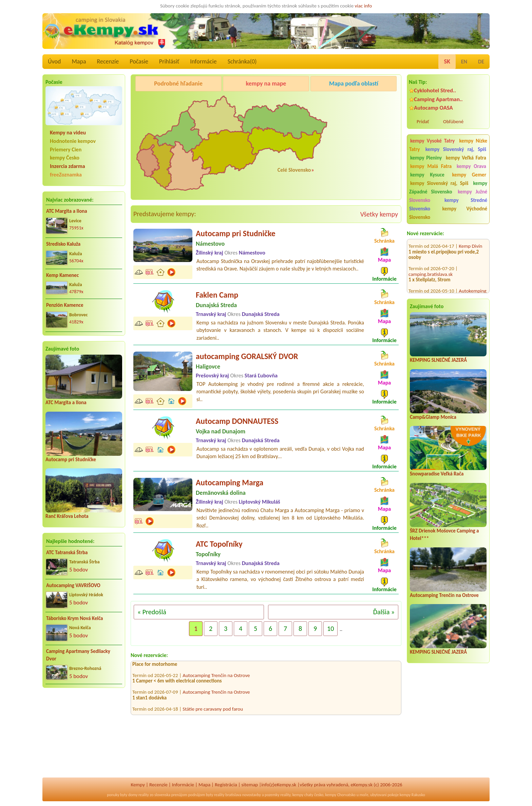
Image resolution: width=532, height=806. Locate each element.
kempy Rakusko (412, 795)
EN (464, 62)
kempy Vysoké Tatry (432, 141)
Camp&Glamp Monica (433, 417)
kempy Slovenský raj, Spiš (456, 149)
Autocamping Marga (230, 482)
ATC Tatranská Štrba (67, 552)
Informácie (203, 61)
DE (481, 62)
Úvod (54, 61)
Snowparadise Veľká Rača (437, 474)
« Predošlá (152, 612)
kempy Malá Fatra (431, 166)
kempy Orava (471, 166)
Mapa (79, 61)
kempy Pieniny (426, 158)
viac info (364, 6)
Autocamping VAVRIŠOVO (73, 585)
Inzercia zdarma (68, 166)
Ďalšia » (384, 612)
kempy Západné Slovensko (448, 188)
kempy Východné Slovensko (448, 213)
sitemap (250, 785)
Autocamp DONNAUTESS (237, 421)
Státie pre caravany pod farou (213, 712)
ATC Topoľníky (219, 544)
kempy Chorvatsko (340, 795)
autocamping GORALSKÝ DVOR (247, 356)
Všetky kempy (379, 214)
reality (144, 795)
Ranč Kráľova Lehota (67, 516)
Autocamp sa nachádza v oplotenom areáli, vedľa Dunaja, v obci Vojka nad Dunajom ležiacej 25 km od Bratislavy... (280, 453)
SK (447, 61)
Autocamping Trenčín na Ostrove (444, 595)
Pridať (423, 121)
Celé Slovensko (294, 170)
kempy (298, 795)
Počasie (139, 61)
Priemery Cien (66, 149)
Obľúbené (453, 121)
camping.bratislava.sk (431, 267)
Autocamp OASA (433, 108)
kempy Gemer (469, 175)
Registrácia (226, 785)
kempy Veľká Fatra (466, 158)
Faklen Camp (217, 295)
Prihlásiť (169, 61)
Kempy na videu (68, 133)
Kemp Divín (470, 239)
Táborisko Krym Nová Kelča (75, 618)
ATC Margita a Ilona (67, 211)
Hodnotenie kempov (73, 141)
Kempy (138, 785)
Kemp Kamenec (62, 275)
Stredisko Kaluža (63, 244)
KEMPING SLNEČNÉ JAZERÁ (438, 360)
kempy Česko (65, 158)
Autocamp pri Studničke (71, 460)
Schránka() (242, 61)
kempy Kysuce (427, 175)
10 (330, 629)
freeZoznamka (66, 175)
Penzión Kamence (65, 305)
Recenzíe (108, 61)
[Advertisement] (84, 737)
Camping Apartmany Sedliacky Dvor (78, 655)
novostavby (252, 795)
